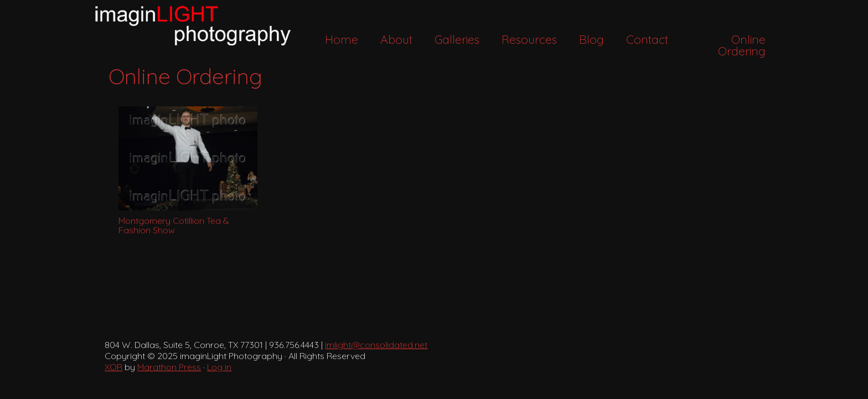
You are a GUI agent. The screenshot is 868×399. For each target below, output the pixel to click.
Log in (219, 367)
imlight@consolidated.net (376, 345)
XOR (113, 367)
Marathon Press (169, 367)
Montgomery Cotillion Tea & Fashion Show (174, 225)
